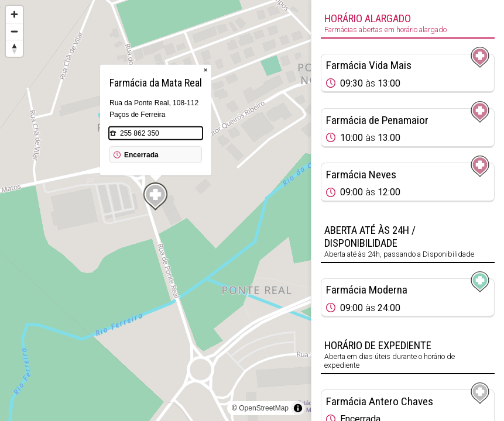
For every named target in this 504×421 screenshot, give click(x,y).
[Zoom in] (14, 14)
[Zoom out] (14, 31)
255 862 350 (140, 133)
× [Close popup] (205, 70)
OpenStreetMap (264, 408)
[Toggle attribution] (298, 408)
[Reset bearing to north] (14, 48)
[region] (155, 210)
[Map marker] (156, 196)
